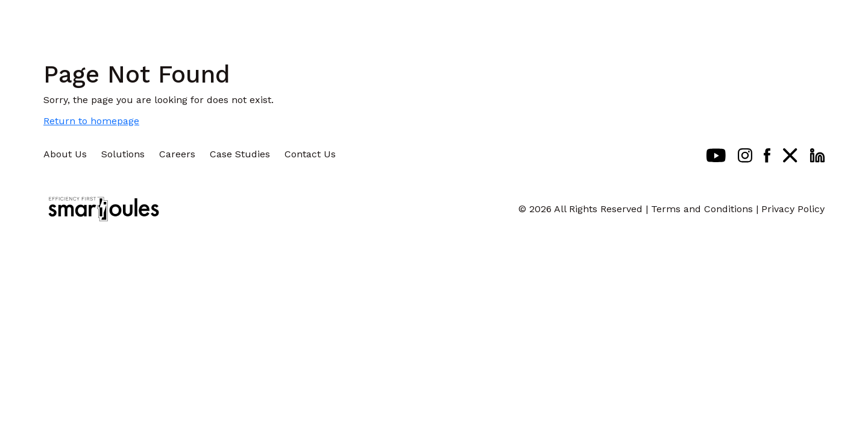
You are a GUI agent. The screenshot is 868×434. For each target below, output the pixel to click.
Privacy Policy (793, 209)
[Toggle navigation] (831, 21)
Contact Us (310, 154)
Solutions (123, 154)
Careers (177, 154)
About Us (65, 154)
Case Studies (240, 154)
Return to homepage (91, 121)
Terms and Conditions (702, 209)
